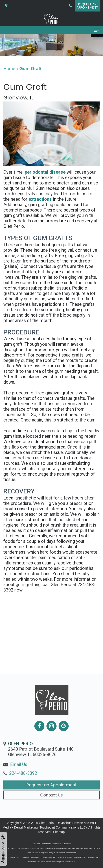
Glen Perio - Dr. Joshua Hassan (61, 823)
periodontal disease (45, 172)
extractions (40, 199)
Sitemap (59, 832)
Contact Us (51, 804)
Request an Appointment (51, 794)
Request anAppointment (87, 6)
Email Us (19, 773)
